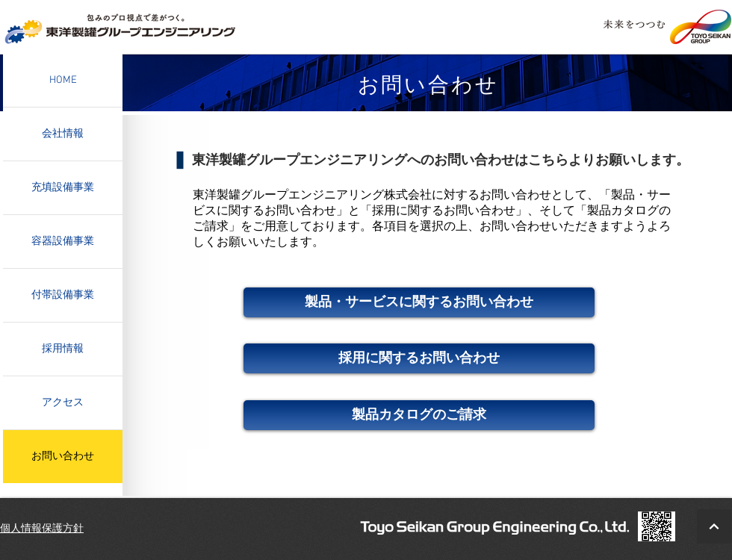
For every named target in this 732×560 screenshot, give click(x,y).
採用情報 (63, 349)
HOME (63, 80)
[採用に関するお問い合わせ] (419, 358)
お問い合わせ (63, 457)
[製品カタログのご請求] (419, 415)
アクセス (63, 403)
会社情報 (63, 134)
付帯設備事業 (63, 295)
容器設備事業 (63, 242)
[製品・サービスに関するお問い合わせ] (419, 302)
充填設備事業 (63, 188)
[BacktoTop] (714, 526)
